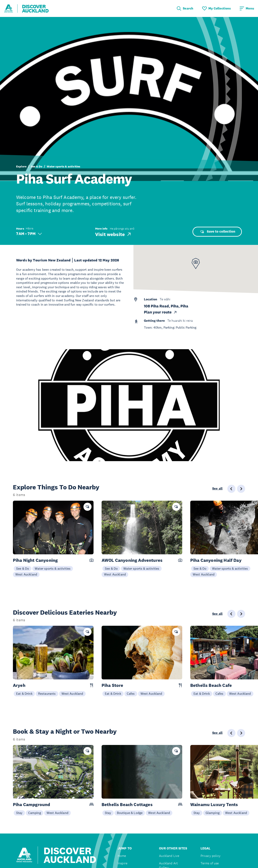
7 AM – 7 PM (29, 234)
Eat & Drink (24, 694)
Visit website (113, 234)
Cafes (131, 694)
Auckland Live (169, 856)
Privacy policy (211, 856)
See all (217, 489)
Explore (21, 166)
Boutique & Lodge (130, 813)
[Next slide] (241, 489)
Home (122, 856)
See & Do (37, 166)
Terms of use (210, 863)
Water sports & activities (63, 166)
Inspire (123, 863)
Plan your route (161, 312)
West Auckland (26, 574)
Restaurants (47, 694)
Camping (35, 813)
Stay (19, 813)
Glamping (213, 813)
